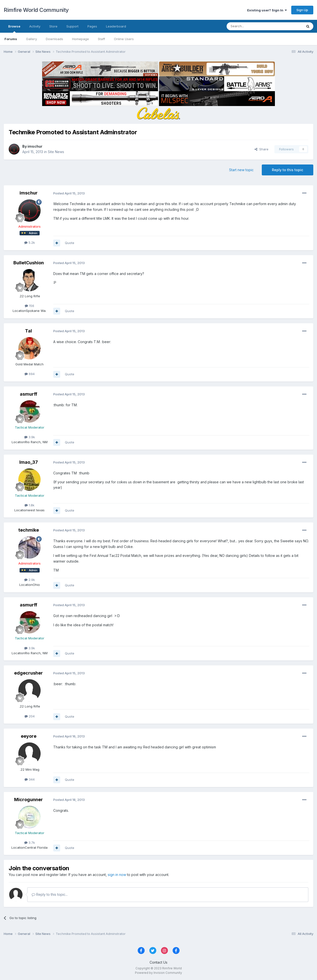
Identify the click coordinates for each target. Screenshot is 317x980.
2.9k (30, 580)
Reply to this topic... (50, 894)
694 (30, 374)
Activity (35, 26)
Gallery (31, 39)
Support (72, 26)
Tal (28, 331)
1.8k (29, 505)
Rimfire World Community (36, 10)
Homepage (80, 39)
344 (30, 779)
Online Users (124, 39)
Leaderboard (116, 26)
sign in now (117, 875)
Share (262, 149)
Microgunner (28, 800)
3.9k (30, 437)
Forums (11, 39)
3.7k (30, 843)
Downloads (54, 39)
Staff (101, 39)
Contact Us (158, 962)
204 (30, 716)
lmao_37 (29, 462)
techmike (29, 530)
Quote (70, 243)
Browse (14, 28)
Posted (69, 193)
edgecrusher (28, 673)
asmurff (28, 394)
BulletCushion (29, 263)
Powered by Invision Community (158, 973)
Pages (92, 26)
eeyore (29, 736)
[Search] (252, 26)
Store (53, 26)
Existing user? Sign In (267, 10)
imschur (35, 146)
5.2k (30, 243)
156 (29, 306)
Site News (56, 152)
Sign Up (302, 10)
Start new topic (241, 170)
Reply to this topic (288, 170)
